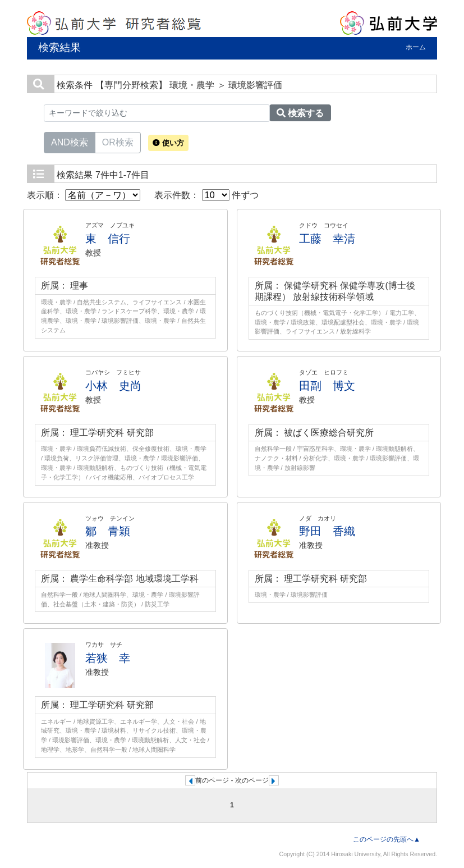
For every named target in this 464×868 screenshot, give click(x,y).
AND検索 (70, 141)
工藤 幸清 (327, 239)
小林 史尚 (113, 386)
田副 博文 (327, 386)
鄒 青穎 (108, 531)
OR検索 (118, 141)
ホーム (416, 47)
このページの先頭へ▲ (387, 839)
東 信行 (108, 239)
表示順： (84, 195)
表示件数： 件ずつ (206, 195)
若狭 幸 (108, 658)
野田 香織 (327, 531)
